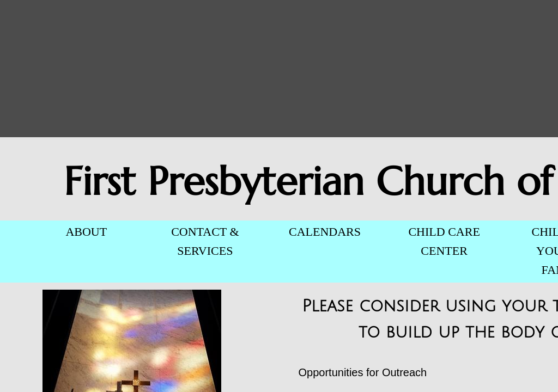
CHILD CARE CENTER (444, 241)
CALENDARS (325, 232)
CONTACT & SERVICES (205, 241)
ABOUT (86, 232)
